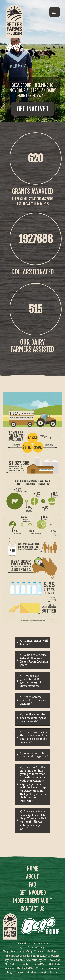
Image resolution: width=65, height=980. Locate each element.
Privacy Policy (41, 943)
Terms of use (23, 943)
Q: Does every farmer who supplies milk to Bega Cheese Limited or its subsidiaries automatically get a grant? (34, 820)
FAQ (32, 885)
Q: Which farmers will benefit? (34, 643)
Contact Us (33, 909)
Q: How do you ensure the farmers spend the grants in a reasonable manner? (34, 737)
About (32, 877)
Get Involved (33, 109)
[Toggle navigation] (55, 12)
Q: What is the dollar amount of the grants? (34, 755)
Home (32, 869)
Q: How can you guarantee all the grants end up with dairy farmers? (32, 681)
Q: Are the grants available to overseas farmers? (33, 700)
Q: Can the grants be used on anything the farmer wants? (33, 718)
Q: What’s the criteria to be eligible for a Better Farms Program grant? (34, 660)
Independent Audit (32, 901)
